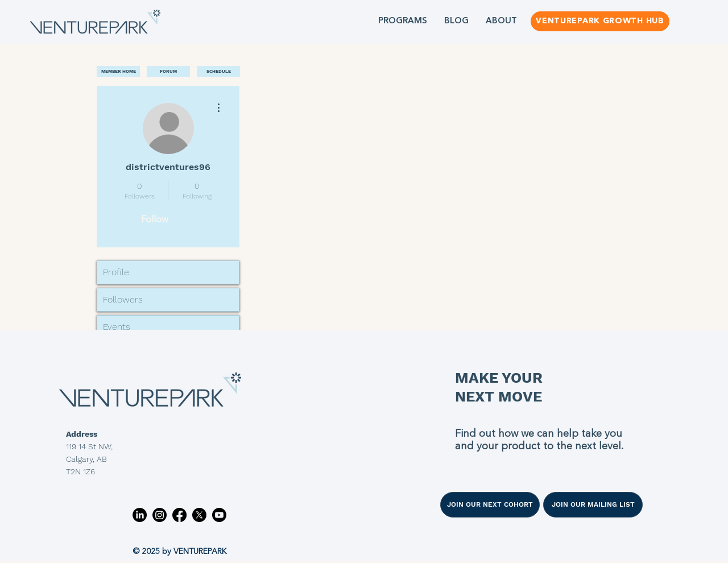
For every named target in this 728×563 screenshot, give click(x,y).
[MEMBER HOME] (118, 71)
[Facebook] (179, 515)
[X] (199, 515)
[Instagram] (160, 515)
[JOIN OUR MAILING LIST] (593, 505)
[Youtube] (219, 515)
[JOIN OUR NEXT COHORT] (490, 505)
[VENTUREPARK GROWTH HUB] (600, 21)
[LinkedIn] (140, 515)
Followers (123, 299)
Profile (116, 272)
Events (117, 327)
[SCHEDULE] (218, 71)
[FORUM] (168, 71)
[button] (403, 21)
